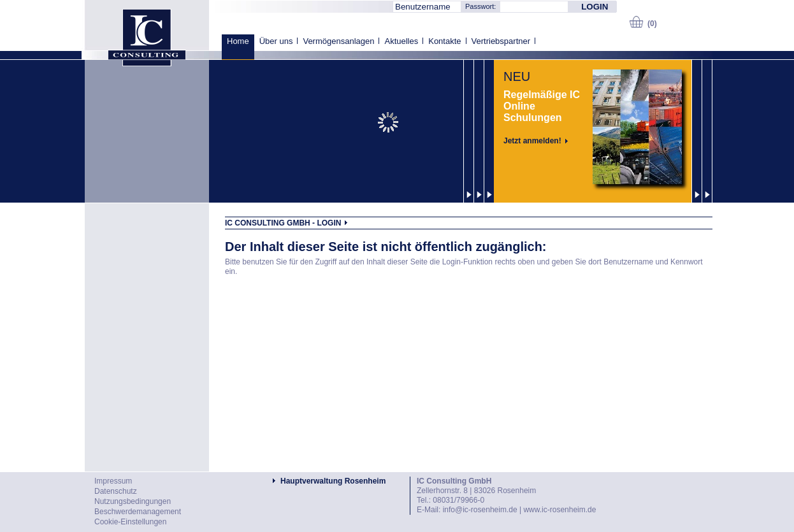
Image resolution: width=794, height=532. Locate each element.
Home (238, 41)
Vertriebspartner (501, 41)
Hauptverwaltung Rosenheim (333, 481)
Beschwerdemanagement (138, 512)
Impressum (113, 481)
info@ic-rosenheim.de (480, 510)
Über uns (276, 41)
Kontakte (444, 41)
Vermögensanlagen (338, 41)
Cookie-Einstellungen (130, 522)
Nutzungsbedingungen (133, 501)
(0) (652, 24)
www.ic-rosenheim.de (559, 510)
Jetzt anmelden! (532, 141)
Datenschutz (116, 491)
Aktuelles (401, 41)
